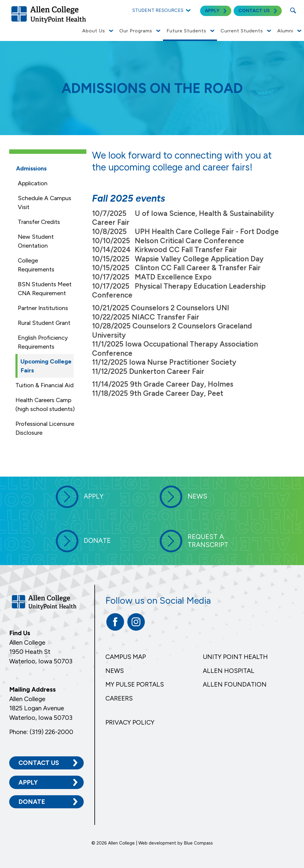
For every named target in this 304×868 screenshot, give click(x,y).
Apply (28, 782)
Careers (119, 698)
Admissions (31, 168)
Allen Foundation (235, 684)
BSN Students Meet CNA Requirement (45, 289)
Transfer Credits (39, 222)
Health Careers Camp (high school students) (45, 404)
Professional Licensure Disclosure (45, 428)
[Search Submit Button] (293, 10)
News (115, 671)
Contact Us (39, 763)
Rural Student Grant (44, 323)
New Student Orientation (36, 241)
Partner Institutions (43, 308)
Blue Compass (198, 843)
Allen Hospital (229, 671)
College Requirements (36, 265)
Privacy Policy (130, 722)
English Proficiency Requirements (43, 342)
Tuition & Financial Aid (45, 385)
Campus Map (126, 657)
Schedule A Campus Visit (45, 203)
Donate (32, 802)
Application (33, 183)
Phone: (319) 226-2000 (41, 732)
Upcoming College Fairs (46, 366)
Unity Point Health (235, 657)
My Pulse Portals (135, 684)
